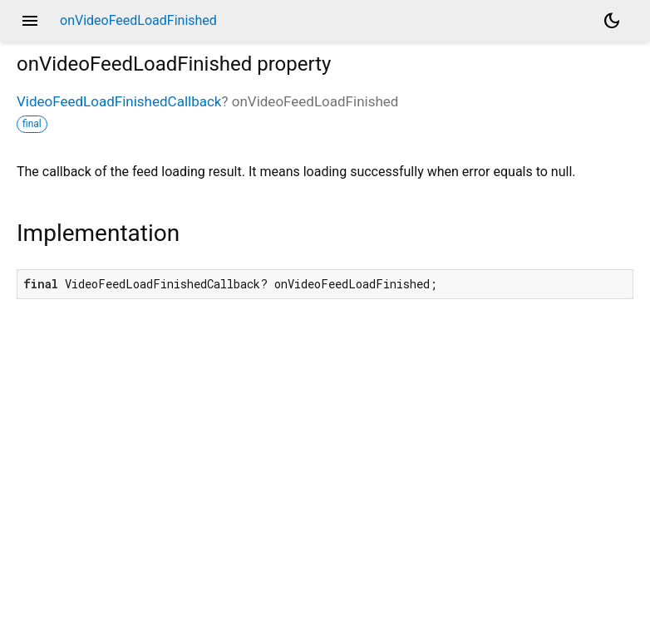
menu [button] (30, 21)
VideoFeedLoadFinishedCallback (119, 101)
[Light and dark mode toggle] (612, 21)
